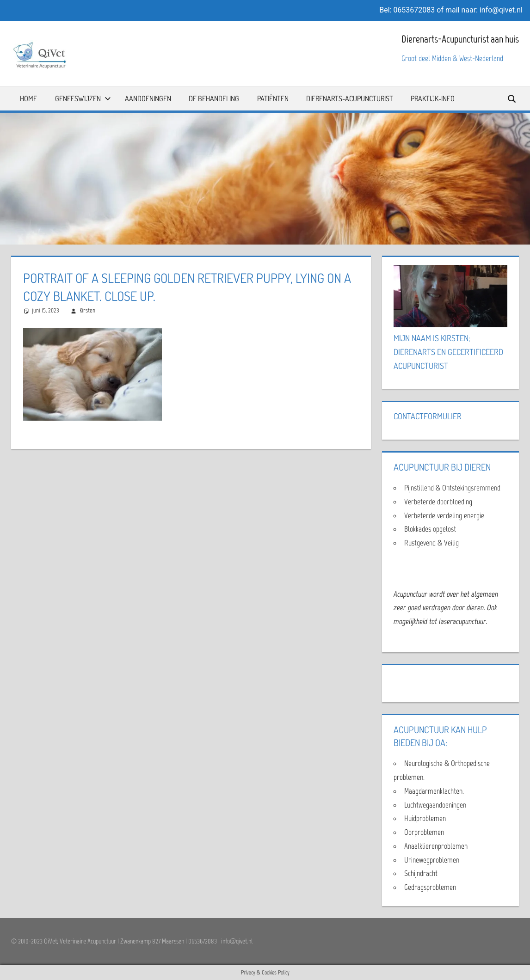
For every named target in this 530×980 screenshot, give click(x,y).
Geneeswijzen (83, 98)
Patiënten (273, 98)
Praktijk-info (433, 98)
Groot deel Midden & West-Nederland (452, 58)
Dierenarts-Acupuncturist (350, 98)
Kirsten (87, 310)
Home (28, 98)
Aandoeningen (148, 98)
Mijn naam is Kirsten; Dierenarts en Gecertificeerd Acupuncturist (448, 352)
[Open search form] (512, 98)
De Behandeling (214, 98)
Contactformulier (428, 416)
